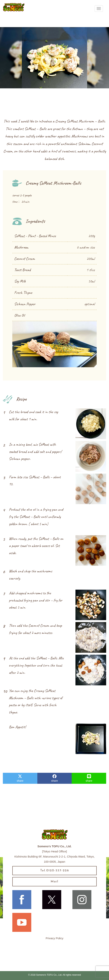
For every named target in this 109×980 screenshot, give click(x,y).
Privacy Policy (54, 938)
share (20, 778)
